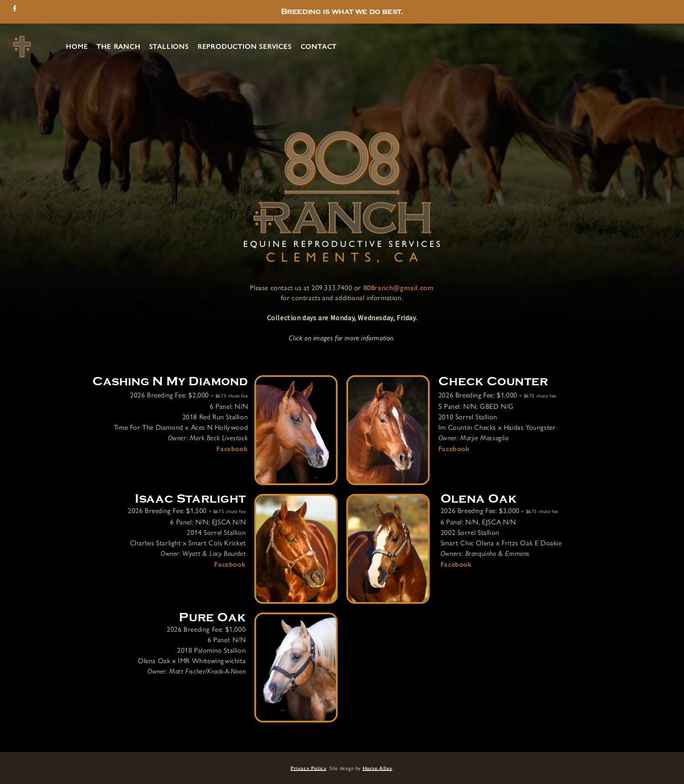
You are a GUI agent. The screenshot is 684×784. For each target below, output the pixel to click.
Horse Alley (378, 768)
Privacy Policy (308, 768)
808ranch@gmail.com (399, 288)
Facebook (232, 449)
